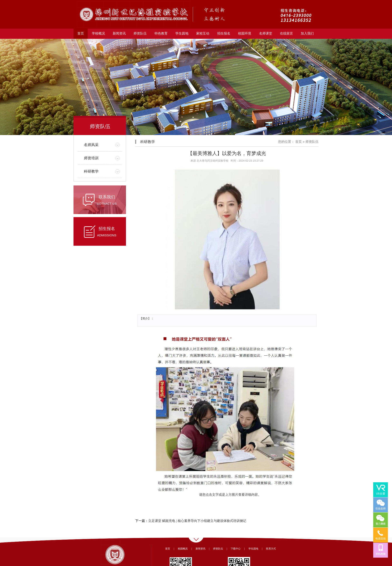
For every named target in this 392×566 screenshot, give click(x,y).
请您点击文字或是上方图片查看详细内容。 (230, 495)
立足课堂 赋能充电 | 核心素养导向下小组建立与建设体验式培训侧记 (197, 521)
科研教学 (91, 171)
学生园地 (253, 549)
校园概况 (183, 549)
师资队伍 (312, 142)
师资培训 (91, 158)
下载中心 (236, 549)
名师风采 (91, 145)
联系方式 (271, 549)
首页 (81, 33)
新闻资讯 (200, 549)
